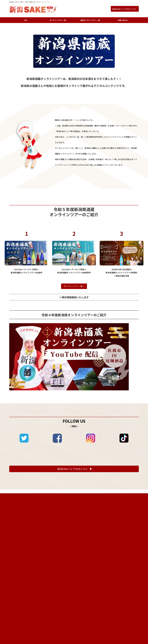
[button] (74, 518)
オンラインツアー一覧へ (74, 335)
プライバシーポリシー (130, 545)
